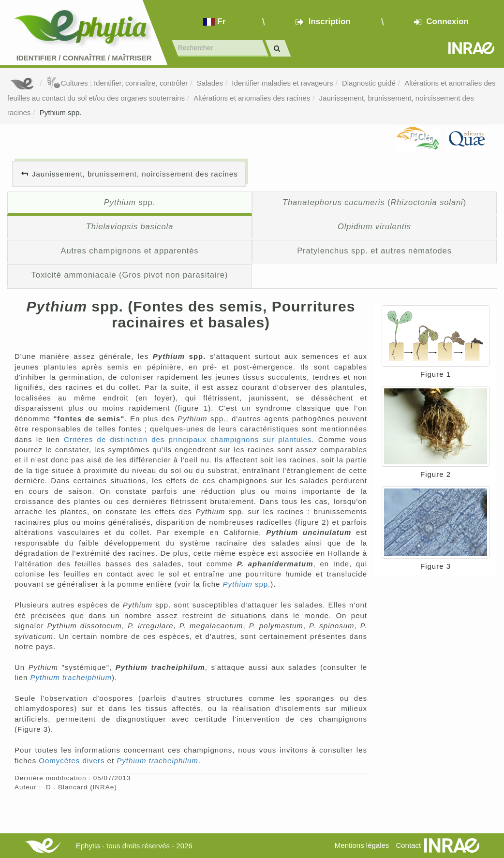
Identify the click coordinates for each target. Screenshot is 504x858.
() (374, 202)
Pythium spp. (61, 112)
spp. (130, 202)
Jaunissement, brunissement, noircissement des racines (135, 174)
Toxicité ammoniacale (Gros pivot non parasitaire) (130, 275)
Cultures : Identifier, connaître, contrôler (117, 83)
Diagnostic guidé (369, 83)
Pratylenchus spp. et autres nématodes (374, 251)
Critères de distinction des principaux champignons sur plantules (188, 439)
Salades (210, 83)
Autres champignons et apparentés (130, 251)
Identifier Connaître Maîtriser (84, 58)
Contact (408, 845)
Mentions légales (362, 845)
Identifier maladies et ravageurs (282, 83)
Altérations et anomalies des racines (252, 98)
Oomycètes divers (72, 761)
